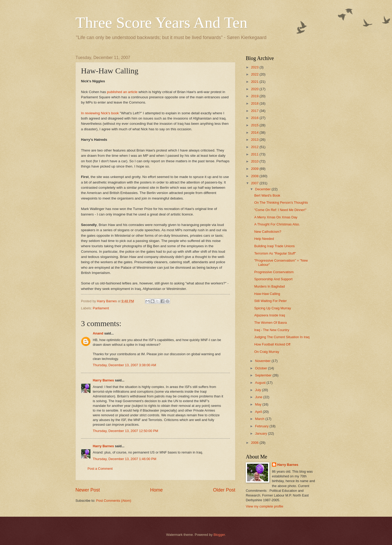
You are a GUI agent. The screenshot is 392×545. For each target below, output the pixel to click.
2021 (255, 82)
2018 (255, 103)
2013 (255, 140)
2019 (255, 96)
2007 (255, 183)
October (261, 368)
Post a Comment (100, 469)
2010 (255, 161)
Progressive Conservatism (274, 272)
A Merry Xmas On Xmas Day (276, 217)
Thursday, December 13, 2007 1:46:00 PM (124, 459)
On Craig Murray (267, 352)
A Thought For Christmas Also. (277, 224)
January (261, 433)
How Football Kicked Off (272, 344)
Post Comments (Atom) (114, 501)
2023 (255, 67)
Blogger (219, 535)
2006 (255, 443)
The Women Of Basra (270, 323)
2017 (255, 111)
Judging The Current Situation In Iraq (282, 337)
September (264, 375)
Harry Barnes (103, 380)
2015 (255, 125)
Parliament (101, 308)
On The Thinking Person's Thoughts (281, 203)
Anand (98, 333)
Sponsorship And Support (273, 279)
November (263, 361)
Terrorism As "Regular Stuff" (275, 253)
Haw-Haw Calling (267, 294)
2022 (255, 74)
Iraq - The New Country (272, 330)
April (259, 412)
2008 (255, 176)
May (259, 404)
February (262, 426)
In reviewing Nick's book (100, 113)
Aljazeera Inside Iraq (269, 315)
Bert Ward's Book (267, 195)
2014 (255, 133)
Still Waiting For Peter (270, 301)
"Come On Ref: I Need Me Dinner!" (280, 210)
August (261, 383)
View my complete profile (265, 506)
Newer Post (88, 490)
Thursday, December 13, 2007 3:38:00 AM (124, 365)
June (259, 397)
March (260, 419)
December (263, 189)
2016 (255, 118)
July (258, 390)
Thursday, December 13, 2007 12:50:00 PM (126, 431)
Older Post (224, 490)
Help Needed (264, 239)
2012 (255, 147)
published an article (122, 92)
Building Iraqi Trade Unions (274, 246)
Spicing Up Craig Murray (273, 308)
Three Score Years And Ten (161, 23)
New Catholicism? (268, 232)
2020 (255, 89)
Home (156, 490)
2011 (255, 154)
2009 (255, 169)
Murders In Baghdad (269, 286)
